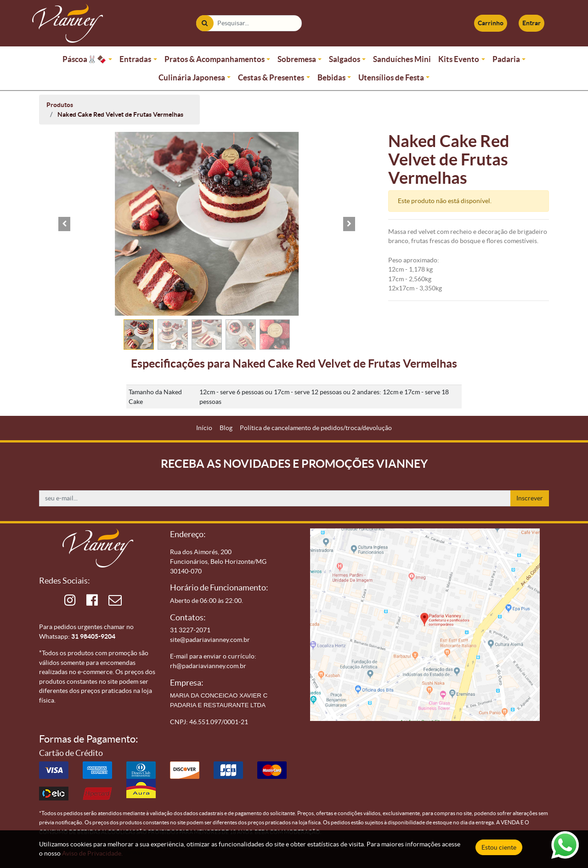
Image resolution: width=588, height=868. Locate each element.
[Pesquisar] (205, 23)
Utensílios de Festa (391, 77)
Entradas (135, 59)
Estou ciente (499, 847)
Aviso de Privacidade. (92, 853)
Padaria (506, 59)
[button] (64, 224)
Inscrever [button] (530, 498)
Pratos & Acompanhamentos (215, 59)
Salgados (345, 59)
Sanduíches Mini (402, 59)
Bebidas (331, 77)
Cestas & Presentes (271, 77)
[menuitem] (204, 428)
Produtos (60, 105)
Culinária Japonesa (192, 77)
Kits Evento (459, 59)
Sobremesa (297, 59)
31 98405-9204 (93, 636)
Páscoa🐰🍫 (85, 59)
